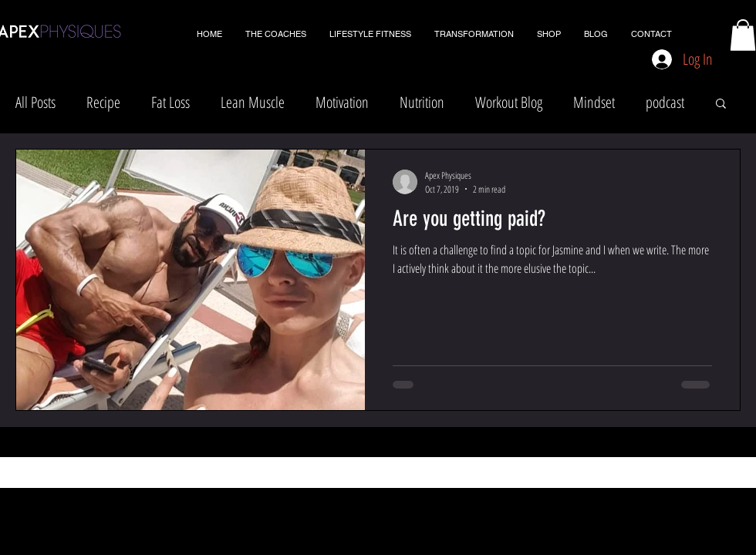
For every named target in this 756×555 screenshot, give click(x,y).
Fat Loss (170, 102)
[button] (743, 35)
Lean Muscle (253, 102)
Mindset (594, 102)
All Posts (35, 102)
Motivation (342, 102)
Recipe (103, 102)
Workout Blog (509, 102)
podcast (665, 102)
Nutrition (422, 102)
